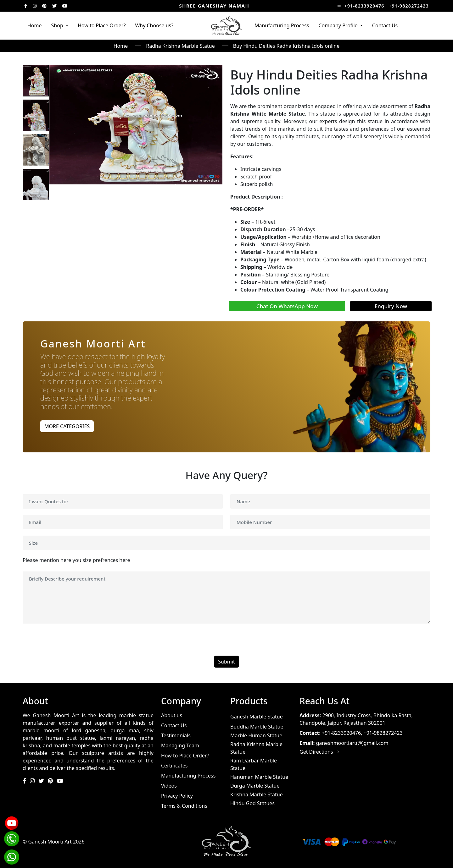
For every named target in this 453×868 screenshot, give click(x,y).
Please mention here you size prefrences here (76, 561)
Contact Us (385, 25)
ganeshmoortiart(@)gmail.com (352, 743)
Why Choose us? (154, 25)
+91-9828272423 (409, 6)
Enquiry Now (391, 306)
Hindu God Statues (252, 803)
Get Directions (319, 752)
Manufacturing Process (282, 25)
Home (35, 25)
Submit (226, 662)
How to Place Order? (102, 25)
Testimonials (176, 735)
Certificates (174, 766)
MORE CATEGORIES (67, 426)
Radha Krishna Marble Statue (180, 46)
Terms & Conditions (184, 806)
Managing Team (180, 745)
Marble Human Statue (256, 735)
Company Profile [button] (338, 25)
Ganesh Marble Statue (257, 717)
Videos (169, 786)
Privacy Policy (177, 796)
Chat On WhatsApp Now (287, 306)
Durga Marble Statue (255, 786)
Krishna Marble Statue (257, 794)
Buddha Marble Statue (257, 727)
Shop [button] (58, 25)
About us (172, 715)
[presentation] (70, 644)
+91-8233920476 (364, 6)
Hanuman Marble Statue (259, 777)
